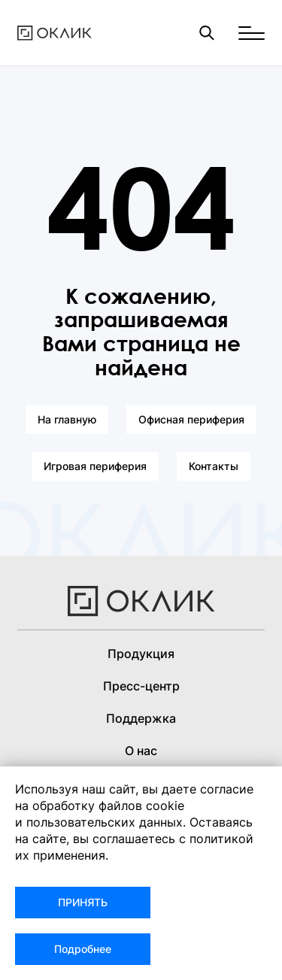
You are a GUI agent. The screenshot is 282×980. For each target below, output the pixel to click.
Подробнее (83, 949)
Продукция (141, 654)
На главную (67, 419)
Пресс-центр (141, 686)
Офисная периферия (191, 419)
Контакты (214, 466)
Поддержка (141, 718)
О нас (141, 751)
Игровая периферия (95, 466)
